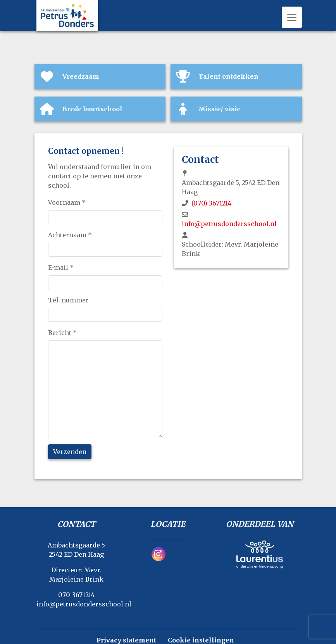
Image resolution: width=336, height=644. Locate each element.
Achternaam (70, 235)
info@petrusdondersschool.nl (229, 224)
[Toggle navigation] (292, 17)
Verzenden (70, 452)
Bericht (62, 333)
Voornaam (67, 202)
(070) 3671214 (211, 203)
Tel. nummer (68, 300)
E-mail (61, 268)
